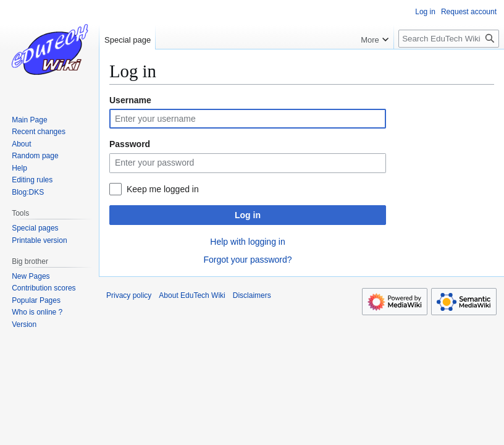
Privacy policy (129, 295)
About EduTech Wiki (192, 295)
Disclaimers (252, 295)
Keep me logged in (163, 189)
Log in (248, 215)
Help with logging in (247, 242)
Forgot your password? (247, 260)
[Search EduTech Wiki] (449, 39)
